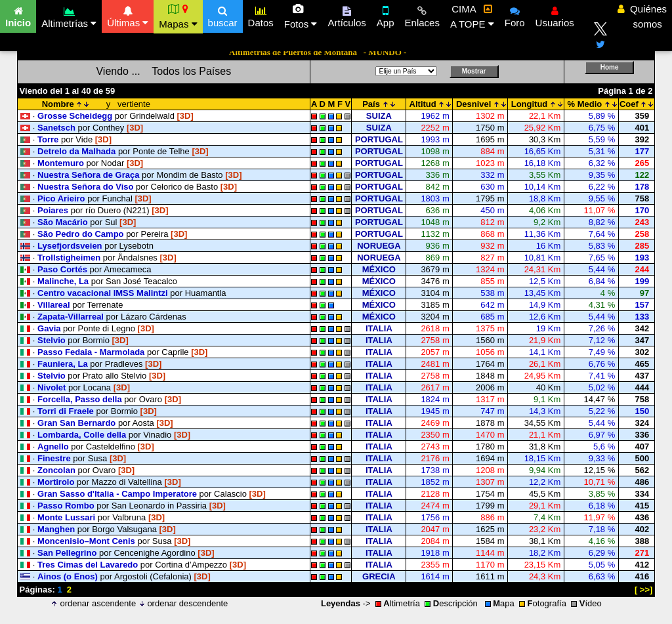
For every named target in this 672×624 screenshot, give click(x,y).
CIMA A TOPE (472, 16)
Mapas (178, 16)
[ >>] (643, 590)
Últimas (128, 15)
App (386, 15)
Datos (261, 15)
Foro (515, 15)
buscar (223, 15)
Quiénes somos (642, 16)
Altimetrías (69, 15)
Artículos (346, 15)
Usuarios (555, 15)
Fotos (301, 16)
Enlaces (422, 15)
